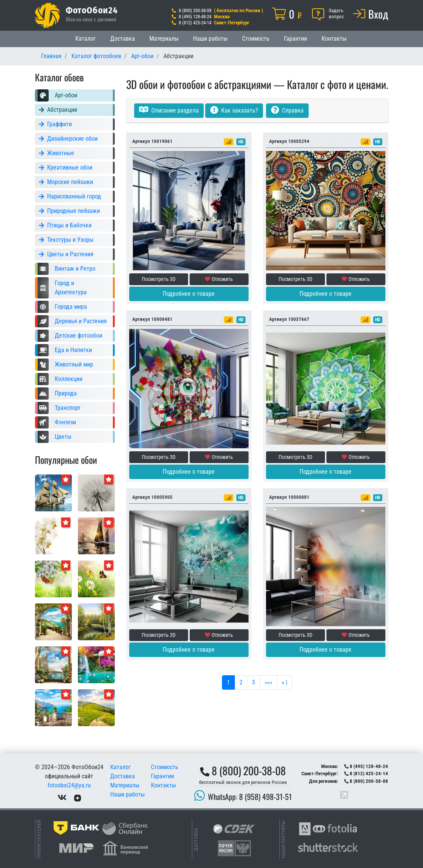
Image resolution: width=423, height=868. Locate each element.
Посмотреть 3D (159, 279)
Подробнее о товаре (189, 294)
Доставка (123, 39)
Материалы (164, 39)
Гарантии (295, 39)
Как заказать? (234, 110)
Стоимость (256, 39)
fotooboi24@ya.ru (69, 785)
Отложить (219, 279)
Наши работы (210, 39)
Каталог (86, 39)
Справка (287, 110)
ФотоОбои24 (92, 10)
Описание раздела (169, 110)
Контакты (334, 39)
